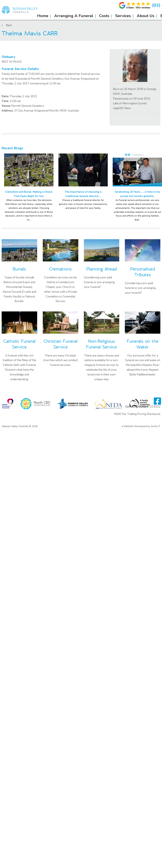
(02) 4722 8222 (151, 407)
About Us (146, 16)
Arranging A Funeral (74, 16)
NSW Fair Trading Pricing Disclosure (137, 414)
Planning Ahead (102, 269)
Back (7, 25)
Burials (19, 269)
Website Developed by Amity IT (142, 426)
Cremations (60, 269)
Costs (104, 16)
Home (43, 16)
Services (123, 16)
